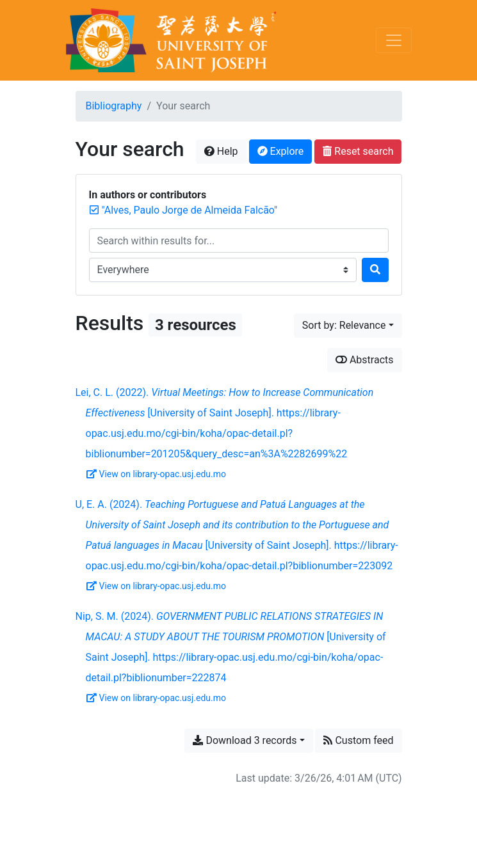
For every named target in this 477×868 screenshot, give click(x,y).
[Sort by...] (348, 326)
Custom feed (358, 740)
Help (221, 151)
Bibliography (114, 106)
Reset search (358, 151)
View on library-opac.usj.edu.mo (157, 474)
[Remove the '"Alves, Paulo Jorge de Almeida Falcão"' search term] (190, 210)
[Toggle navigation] (394, 40)
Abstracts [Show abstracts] (365, 360)
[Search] (375, 270)
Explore (281, 151)
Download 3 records (245, 740)
